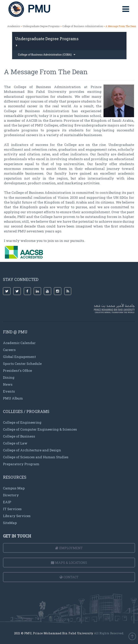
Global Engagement (19, 357)
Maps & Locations (69, 563)
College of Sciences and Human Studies (36, 457)
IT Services (12, 509)
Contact (69, 577)
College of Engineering (22, 422)
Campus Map (14, 488)
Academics (14, 26)
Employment (69, 548)
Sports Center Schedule (22, 364)
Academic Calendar (19, 343)
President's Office (17, 371)
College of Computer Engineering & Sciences (40, 429)
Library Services (17, 516)
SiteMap (10, 523)
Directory (11, 495)
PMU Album (13, 398)
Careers (9, 350)
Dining (9, 377)
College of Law (15, 443)
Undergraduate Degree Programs (41, 26)
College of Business (19, 436)
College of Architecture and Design (32, 450)
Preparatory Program (21, 464)
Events (9, 391)
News (8, 384)
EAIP (7, 502)
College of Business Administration (83, 26)
